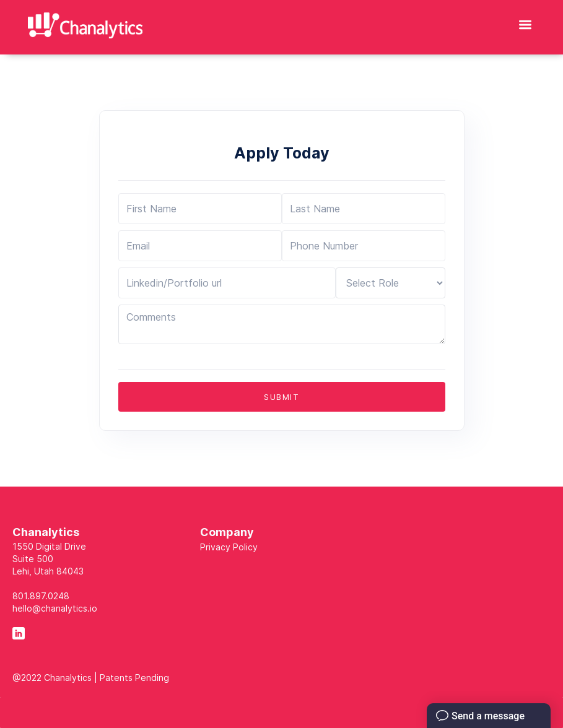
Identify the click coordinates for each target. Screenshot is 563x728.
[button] (525, 22)
